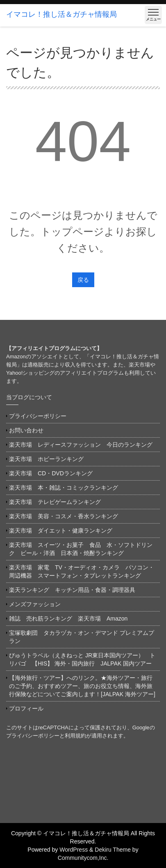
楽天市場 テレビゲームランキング (55, 502)
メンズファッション (35, 604)
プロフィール (26, 708)
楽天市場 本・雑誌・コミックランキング (64, 488)
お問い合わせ (26, 430)
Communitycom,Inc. (83, 858)
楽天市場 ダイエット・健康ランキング (61, 531)
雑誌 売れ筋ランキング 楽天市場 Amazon (71, 618)
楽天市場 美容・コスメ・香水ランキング (64, 516)
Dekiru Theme (113, 850)
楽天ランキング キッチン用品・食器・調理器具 (72, 590)
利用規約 (75, 736)
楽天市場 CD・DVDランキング (51, 473)
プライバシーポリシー (38, 416)
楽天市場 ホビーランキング (46, 459)
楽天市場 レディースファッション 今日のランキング (81, 445)
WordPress (74, 850)
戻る (83, 280)
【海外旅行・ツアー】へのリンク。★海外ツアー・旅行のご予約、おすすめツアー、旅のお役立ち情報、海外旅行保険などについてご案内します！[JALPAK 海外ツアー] (82, 686)
